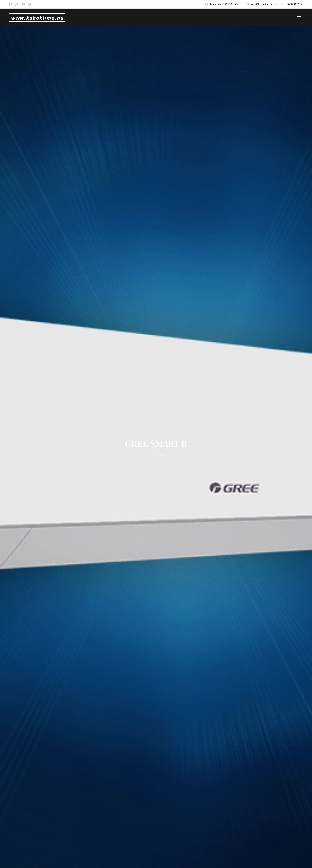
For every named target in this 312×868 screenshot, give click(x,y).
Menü (299, 18)
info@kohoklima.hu (263, 4)
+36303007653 (294, 4)
